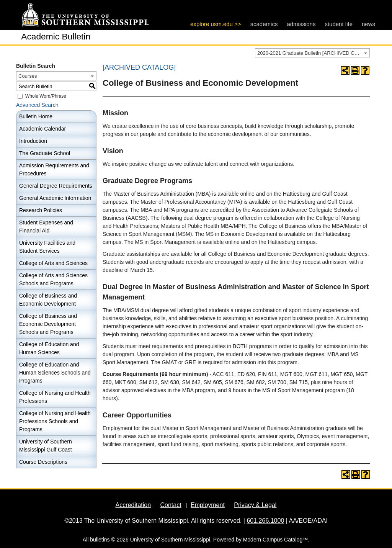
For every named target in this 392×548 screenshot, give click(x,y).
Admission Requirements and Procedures (54, 169)
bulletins (100, 540)
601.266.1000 (265, 521)
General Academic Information (55, 198)
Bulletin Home (36, 116)
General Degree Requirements (56, 186)
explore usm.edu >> (216, 24)
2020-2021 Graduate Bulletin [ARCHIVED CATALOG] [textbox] (313, 53)
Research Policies (41, 210)
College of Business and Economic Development (48, 300)
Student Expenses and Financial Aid (46, 227)
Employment (208, 505)
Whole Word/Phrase (46, 96)
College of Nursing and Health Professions (55, 397)
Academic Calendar (42, 129)
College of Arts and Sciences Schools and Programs (53, 279)
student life (339, 24)
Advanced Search (37, 105)
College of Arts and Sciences (53, 263)
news (368, 24)
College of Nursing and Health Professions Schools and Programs (55, 421)
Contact (171, 505)
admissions (301, 24)
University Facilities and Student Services (47, 247)
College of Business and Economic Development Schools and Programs (48, 324)
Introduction (33, 141)
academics (264, 24)
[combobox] (312, 53)
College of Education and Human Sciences (49, 348)
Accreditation (133, 505)
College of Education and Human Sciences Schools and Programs (55, 373)
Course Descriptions (43, 462)
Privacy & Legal (255, 505)
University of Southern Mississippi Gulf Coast (46, 446)
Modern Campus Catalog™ (276, 540)
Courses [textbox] (28, 76)
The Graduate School (45, 153)
